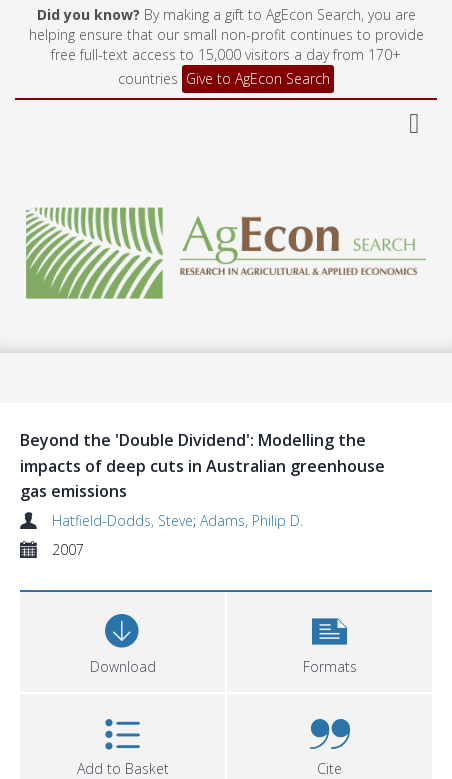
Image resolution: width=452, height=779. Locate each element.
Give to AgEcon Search (258, 78)
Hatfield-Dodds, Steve (122, 520)
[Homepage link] (226, 247)
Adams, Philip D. (251, 520)
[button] (329, 639)
